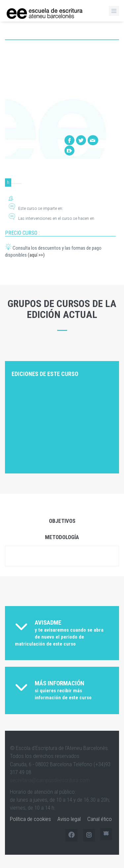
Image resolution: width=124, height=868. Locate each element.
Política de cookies (30, 819)
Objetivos (62, 521)
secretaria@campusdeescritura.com (50, 780)
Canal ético (100, 819)
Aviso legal (69, 819)
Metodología (62, 537)
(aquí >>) (36, 255)
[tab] (62, 633)
